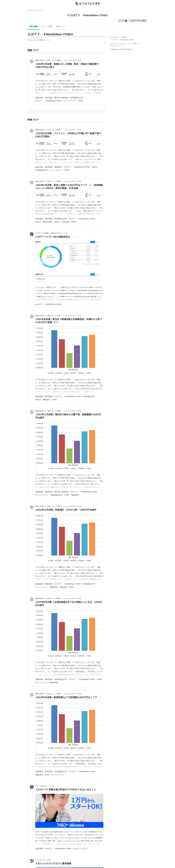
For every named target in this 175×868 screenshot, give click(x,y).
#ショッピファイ (70, 101)
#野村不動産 (47, 222)
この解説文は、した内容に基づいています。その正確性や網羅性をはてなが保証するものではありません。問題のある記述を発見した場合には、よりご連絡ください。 (39, 40)
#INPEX (57, 222)
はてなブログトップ (117, 46)
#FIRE (81, 101)
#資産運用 (39, 849)
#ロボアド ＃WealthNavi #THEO (49, 101)
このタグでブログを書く (138, 21)
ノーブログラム (40, 860)
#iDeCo (95, 167)
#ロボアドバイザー (80, 849)
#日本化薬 (65, 222)
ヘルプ (129, 44)
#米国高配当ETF (77, 98)
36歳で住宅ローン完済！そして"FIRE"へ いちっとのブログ (56, 60)
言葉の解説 (33, 26)
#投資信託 (63, 587)
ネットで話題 (47, 26)
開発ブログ (137, 44)
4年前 (79, 60)
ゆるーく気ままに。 (42, 786)
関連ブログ (61, 26)
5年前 (79, 181)
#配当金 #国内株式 (61, 98)
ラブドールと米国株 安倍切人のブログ (49, 233)
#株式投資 (49, 98)
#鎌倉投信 (58, 167)
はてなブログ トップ (36, 10)
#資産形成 (39, 98)
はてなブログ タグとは (118, 44)
